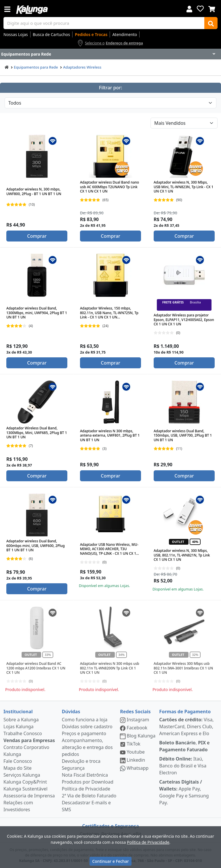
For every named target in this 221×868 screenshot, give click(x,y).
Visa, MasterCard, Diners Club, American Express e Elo (186, 727)
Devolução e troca (81, 761)
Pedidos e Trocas (91, 34)
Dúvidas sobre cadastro (87, 727)
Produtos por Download (88, 782)
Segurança (73, 768)
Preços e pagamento (84, 733)
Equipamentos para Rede (36, 67)
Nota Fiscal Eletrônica (85, 775)
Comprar (37, 236)
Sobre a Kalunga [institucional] (21, 720)
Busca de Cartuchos (52, 34)
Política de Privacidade (86, 789)
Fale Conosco (18, 761)
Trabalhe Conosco (23, 733)
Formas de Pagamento (185, 712)
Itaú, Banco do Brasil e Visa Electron (183, 766)
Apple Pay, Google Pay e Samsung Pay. (184, 792)
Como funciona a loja (85, 720)
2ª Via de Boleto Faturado (89, 796)
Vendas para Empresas (29, 740)
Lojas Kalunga (19, 727)
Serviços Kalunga (22, 775)
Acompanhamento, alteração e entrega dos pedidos (87, 747)
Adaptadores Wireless (82, 67)
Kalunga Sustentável (25, 789)
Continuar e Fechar (110, 861)
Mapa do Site (18, 768)
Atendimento (125, 34)
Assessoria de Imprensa (29, 796)
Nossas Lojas (16, 34)
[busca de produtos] (104, 23)
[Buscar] (211, 23)
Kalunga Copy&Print (25, 782)
